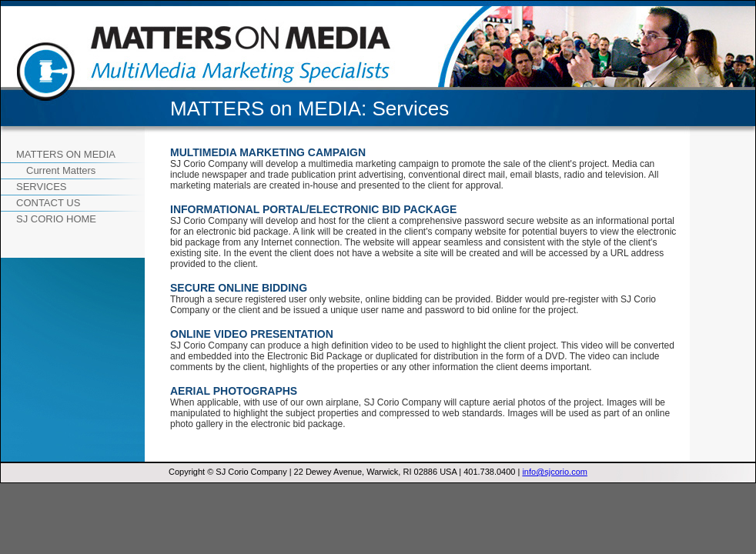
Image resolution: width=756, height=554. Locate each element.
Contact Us (48, 203)
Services (42, 187)
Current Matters (61, 170)
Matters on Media (66, 154)
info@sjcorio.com (555, 472)
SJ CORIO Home (56, 219)
